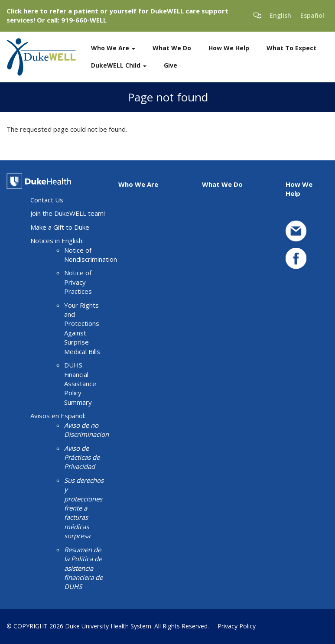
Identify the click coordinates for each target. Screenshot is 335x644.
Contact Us (47, 200)
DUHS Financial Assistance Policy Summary (80, 384)
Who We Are (113, 48)
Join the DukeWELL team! (68, 213)
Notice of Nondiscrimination (91, 255)
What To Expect (291, 48)
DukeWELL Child (119, 65)
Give (171, 65)
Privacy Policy (237, 626)
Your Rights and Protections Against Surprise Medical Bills (82, 328)
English (280, 15)
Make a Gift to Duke (60, 227)
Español (312, 15)
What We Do (172, 48)
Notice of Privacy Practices (78, 282)
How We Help (229, 48)
